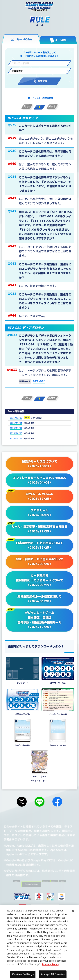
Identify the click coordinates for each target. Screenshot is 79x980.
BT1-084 (39, 381)
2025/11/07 (16, 428)
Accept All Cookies (53, 974)
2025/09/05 (16, 438)
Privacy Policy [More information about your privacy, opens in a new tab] (51, 964)
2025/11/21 (16, 423)
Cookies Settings (58, 888)
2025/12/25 (16, 418)
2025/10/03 (16, 433)
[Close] (73, 911)
